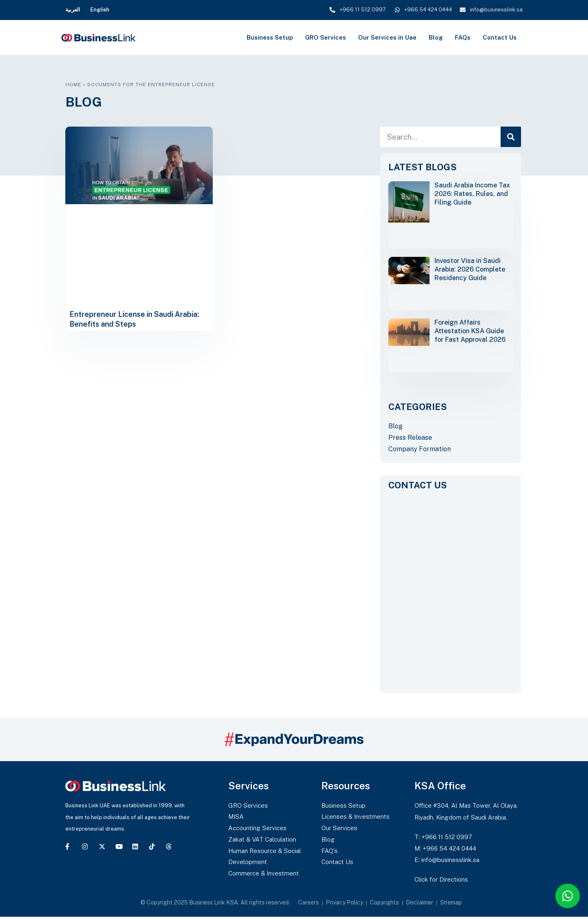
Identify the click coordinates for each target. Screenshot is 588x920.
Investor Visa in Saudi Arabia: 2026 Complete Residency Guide (470, 269)
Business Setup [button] (270, 37)
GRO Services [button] (325, 37)
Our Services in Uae (387, 37)
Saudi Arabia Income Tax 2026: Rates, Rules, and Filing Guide (472, 194)
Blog (436, 37)
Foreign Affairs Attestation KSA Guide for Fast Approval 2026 (470, 331)
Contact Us (500, 37)
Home (73, 85)
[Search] (511, 137)
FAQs (463, 37)
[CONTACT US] (451, 588)
